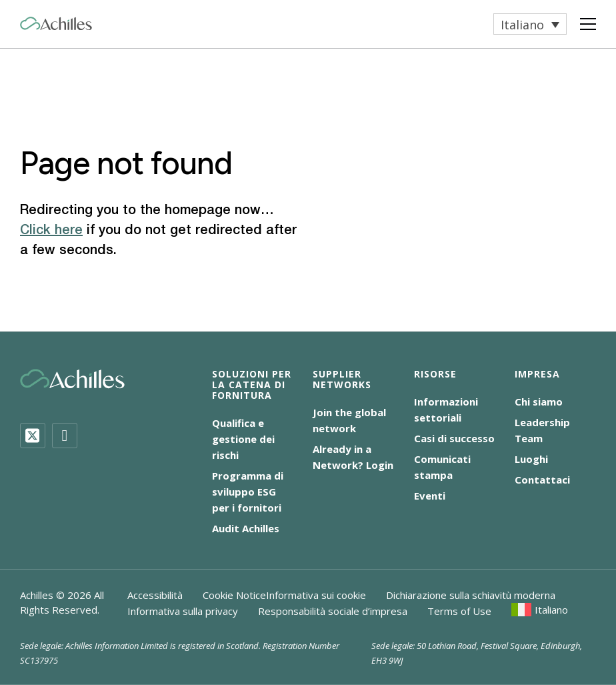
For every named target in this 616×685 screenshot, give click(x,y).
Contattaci (542, 480)
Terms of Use (459, 611)
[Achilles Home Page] (56, 24)
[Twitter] (33, 436)
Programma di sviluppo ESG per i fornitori (248, 492)
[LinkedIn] (65, 436)
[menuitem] (530, 24)
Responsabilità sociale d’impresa (333, 611)
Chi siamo (539, 402)
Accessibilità (155, 595)
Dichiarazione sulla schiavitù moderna (471, 595)
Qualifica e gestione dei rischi (243, 439)
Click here (51, 231)
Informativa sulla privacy (183, 611)
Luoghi (531, 459)
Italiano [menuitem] (522, 25)
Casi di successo (454, 438)
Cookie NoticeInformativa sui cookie (284, 595)
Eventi (430, 496)
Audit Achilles (246, 528)
